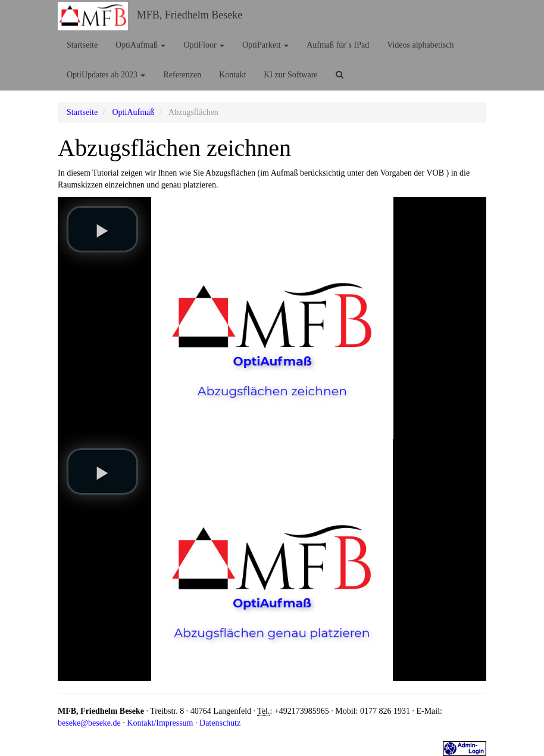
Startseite (82, 45)
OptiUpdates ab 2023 (106, 75)
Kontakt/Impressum (160, 723)
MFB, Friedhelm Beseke (190, 15)
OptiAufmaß (140, 45)
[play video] (102, 229)
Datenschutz (220, 723)
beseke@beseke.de (89, 723)
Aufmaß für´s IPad (338, 45)
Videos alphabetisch (420, 45)
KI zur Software (290, 75)
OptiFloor (204, 45)
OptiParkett (265, 45)
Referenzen (182, 75)
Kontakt (232, 75)
